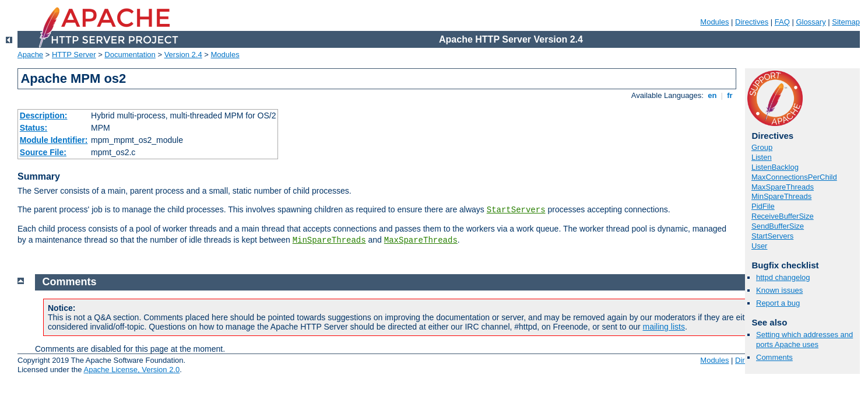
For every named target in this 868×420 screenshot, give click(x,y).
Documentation (130, 55)
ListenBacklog (775, 167)
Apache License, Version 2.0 (131, 370)
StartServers (516, 210)
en (712, 95)
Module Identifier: (54, 140)
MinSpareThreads (329, 240)
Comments (774, 357)
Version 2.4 (183, 55)
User (759, 246)
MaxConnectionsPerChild (794, 177)
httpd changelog (783, 277)
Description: (44, 116)
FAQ (782, 22)
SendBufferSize (778, 226)
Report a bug (778, 303)
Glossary (811, 22)
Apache (30, 55)
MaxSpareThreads (421, 240)
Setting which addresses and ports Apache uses (804, 339)
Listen (762, 157)
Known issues (779, 290)
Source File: (43, 152)
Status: (34, 128)
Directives (752, 22)
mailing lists (664, 327)
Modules (714, 22)
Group (762, 147)
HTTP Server (74, 55)
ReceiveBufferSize (783, 216)
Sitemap (846, 22)
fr (730, 95)
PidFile (763, 206)
